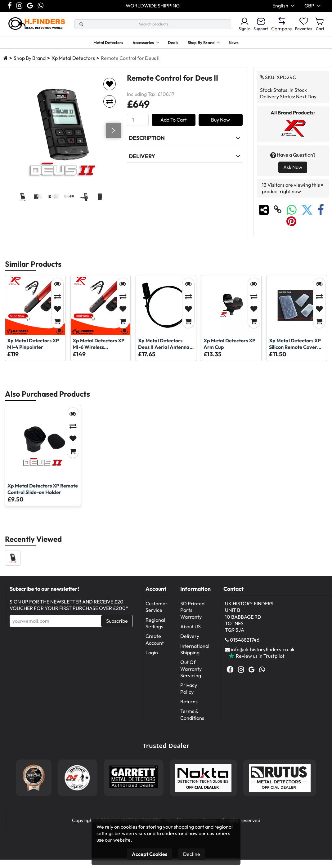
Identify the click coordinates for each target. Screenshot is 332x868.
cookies (129, 827)
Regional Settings (155, 626)
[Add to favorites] (110, 87)
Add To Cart (174, 122)
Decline (192, 854)
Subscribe (117, 624)
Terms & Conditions (192, 717)
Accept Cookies (150, 854)
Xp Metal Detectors (73, 61)
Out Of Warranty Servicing (191, 672)
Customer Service (157, 610)
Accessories (140, 43)
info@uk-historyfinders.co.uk (263, 652)
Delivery (190, 639)
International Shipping (195, 652)
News (245, 43)
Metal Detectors (99, 43)
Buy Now (220, 122)
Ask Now (293, 170)
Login (152, 655)
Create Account (155, 642)
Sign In (235, 24)
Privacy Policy (189, 691)
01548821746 (245, 643)
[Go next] (113, 133)
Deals (175, 43)
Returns (189, 704)
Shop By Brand (207, 43)
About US (191, 629)
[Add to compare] (110, 104)
